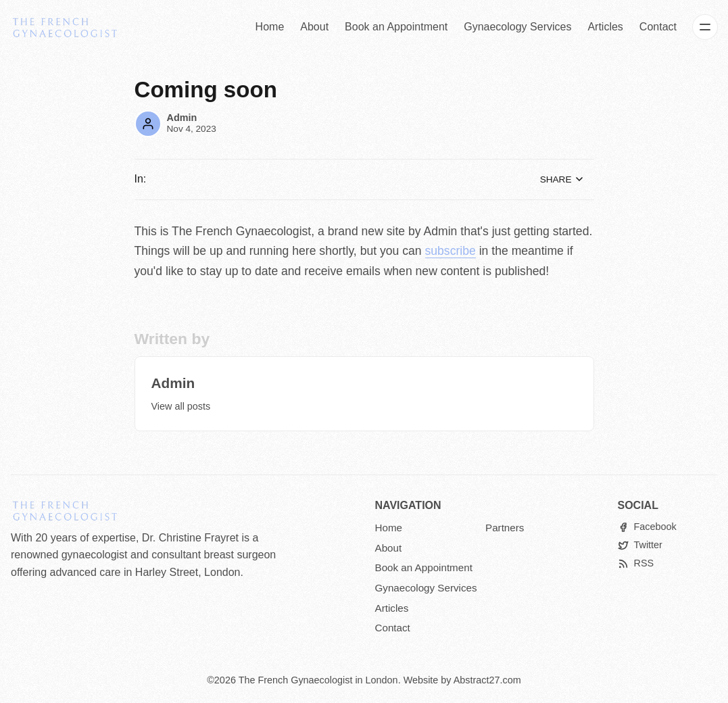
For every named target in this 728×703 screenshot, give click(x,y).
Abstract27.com (487, 680)
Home (270, 27)
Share (562, 179)
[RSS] (636, 563)
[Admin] (148, 124)
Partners (505, 528)
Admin (182, 118)
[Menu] (705, 27)
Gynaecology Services (517, 27)
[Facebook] (647, 527)
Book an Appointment (396, 27)
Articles (605, 27)
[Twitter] (640, 545)
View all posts (181, 406)
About (314, 27)
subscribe (451, 251)
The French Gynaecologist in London (318, 680)
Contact (658, 27)
